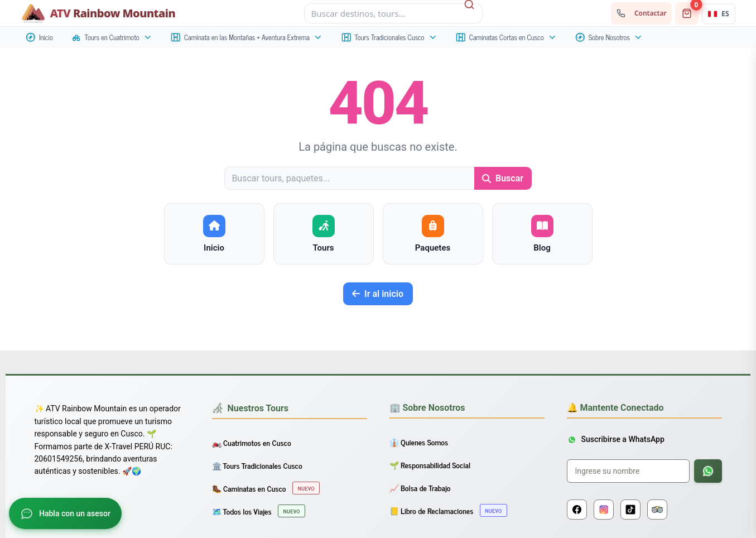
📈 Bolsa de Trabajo (420, 487)
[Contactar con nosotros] (641, 13)
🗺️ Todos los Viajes (259, 511)
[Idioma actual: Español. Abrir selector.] (718, 14)
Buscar (503, 178)
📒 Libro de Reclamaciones (448, 510)
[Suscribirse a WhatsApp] (708, 471)
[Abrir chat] (65, 513)
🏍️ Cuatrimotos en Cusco (252, 442)
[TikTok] (630, 510)
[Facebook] (577, 510)
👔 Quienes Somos (419, 442)
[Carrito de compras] (687, 13)
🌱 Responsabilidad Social (430, 465)
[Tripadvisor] (657, 510)
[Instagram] (604, 510)
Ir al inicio (378, 294)
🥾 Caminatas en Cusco (266, 488)
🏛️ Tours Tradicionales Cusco (257, 465)
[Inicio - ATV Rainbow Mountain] (98, 13)
